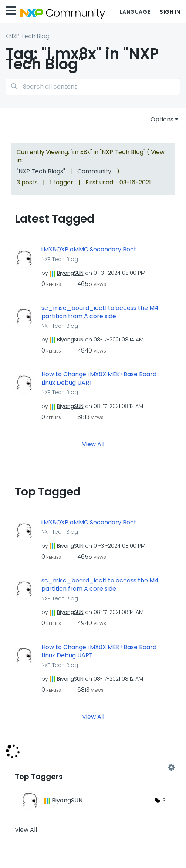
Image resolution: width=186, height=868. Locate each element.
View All (93, 444)
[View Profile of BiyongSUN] (70, 273)
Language (135, 12)
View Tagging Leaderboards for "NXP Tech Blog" (93, 768)
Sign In (170, 12)
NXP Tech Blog (29, 36)
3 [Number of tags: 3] (164, 801)
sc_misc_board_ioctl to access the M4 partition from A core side (100, 312)
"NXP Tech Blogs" (41, 171)
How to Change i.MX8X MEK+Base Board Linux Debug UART (99, 379)
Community (94, 171)
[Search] (93, 86)
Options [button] (162, 119)
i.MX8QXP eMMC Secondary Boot (89, 250)
